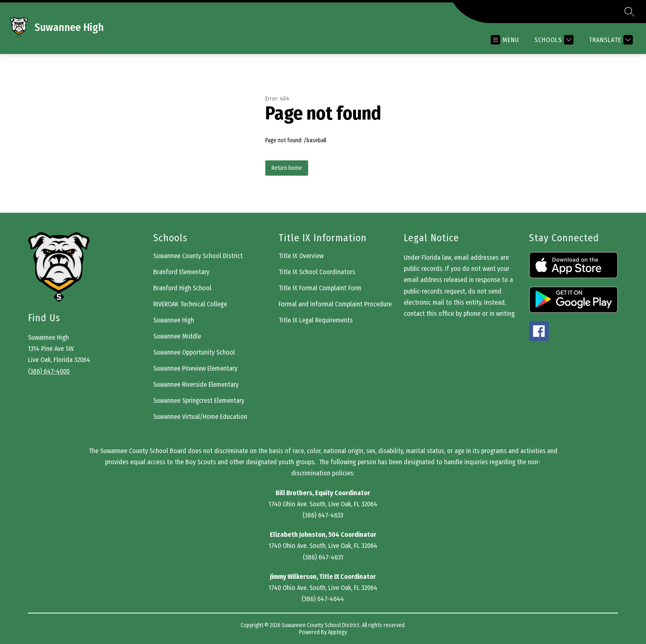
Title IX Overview (301, 256)
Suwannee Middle (177, 336)
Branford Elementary (181, 272)
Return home (287, 168)
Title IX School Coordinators (317, 272)
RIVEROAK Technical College (190, 304)
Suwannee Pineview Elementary (195, 368)
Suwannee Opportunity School (194, 352)
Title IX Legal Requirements (316, 320)
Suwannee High (174, 320)
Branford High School (182, 288)
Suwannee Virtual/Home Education (200, 417)
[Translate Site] (610, 40)
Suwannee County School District (198, 256)
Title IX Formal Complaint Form (320, 288)
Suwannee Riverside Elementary (196, 384)
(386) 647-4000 (49, 371)
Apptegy (337, 632)
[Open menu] (505, 40)
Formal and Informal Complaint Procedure (335, 304)
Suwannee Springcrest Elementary (199, 401)
